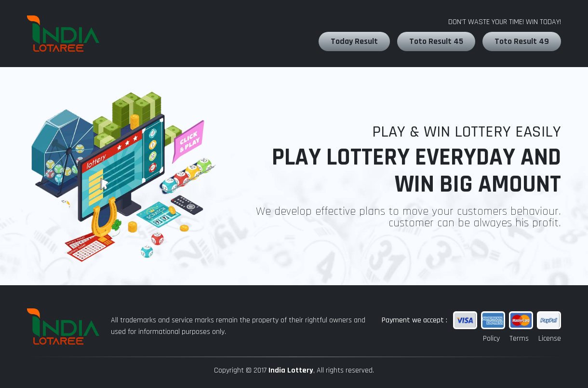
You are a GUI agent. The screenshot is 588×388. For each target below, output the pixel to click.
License (550, 339)
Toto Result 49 (522, 41)
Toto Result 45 (436, 41)
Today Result (354, 41)
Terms (519, 339)
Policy (491, 339)
